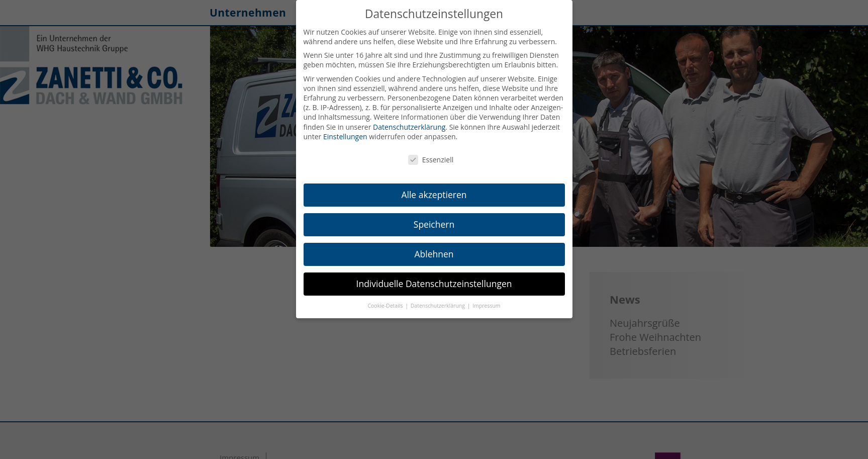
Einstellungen (345, 136)
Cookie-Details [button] (386, 306)
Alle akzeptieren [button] (434, 195)
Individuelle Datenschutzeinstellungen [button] (434, 284)
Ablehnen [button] (434, 254)
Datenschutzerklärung (409, 127)
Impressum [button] (486, 306)
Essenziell (431, 160)
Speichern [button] (434, 224)
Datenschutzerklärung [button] (439, 306)
